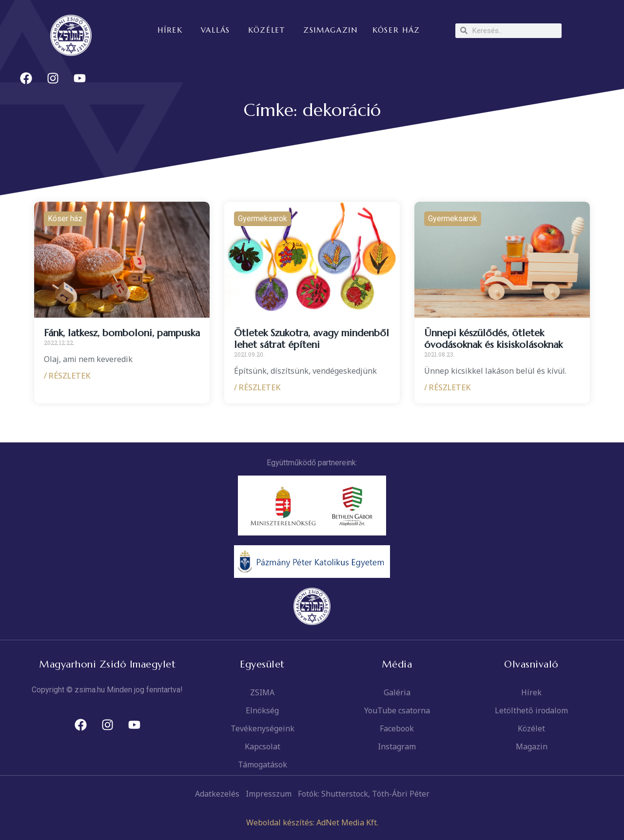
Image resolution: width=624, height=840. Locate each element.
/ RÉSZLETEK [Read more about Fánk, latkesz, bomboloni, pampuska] (67, 376)
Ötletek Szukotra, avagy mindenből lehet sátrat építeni (312, 339)
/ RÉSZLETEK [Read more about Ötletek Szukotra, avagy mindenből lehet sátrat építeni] (257, 387)
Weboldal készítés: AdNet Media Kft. (312, 822)
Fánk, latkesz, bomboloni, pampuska (122, 333)
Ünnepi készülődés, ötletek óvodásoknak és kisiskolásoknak (493, 339)
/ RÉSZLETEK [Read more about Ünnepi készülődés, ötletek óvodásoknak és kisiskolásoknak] (448, 387)
